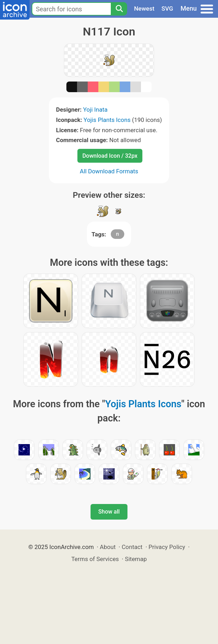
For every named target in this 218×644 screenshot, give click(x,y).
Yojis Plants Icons (107, 120)
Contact (132, 547)
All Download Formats (109, 171)
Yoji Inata (95, 110)
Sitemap (136, 559)
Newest (144, 9)
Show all (109, 512)
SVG (167, 9)
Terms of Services (95, 559)
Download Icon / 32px (110, 156)
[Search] (119, 9)
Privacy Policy (167, 547)
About (108, 547)
